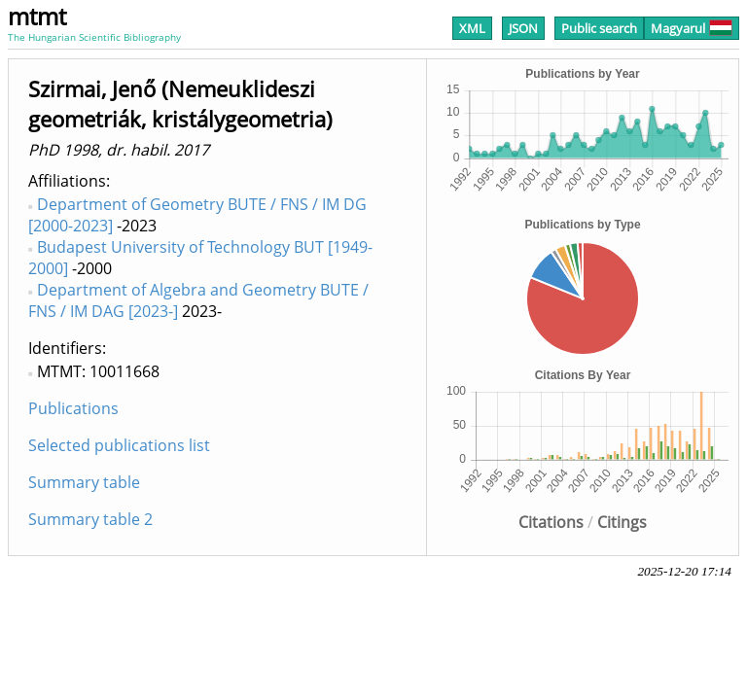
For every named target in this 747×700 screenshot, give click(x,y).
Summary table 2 (90, 519)
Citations (551, 522)
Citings (622, 522)
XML (472, 28)
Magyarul (692, 28)
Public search (599, 28)
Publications (73, 408)
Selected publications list (119, 445)
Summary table (84, 482)
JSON (523, 28)
